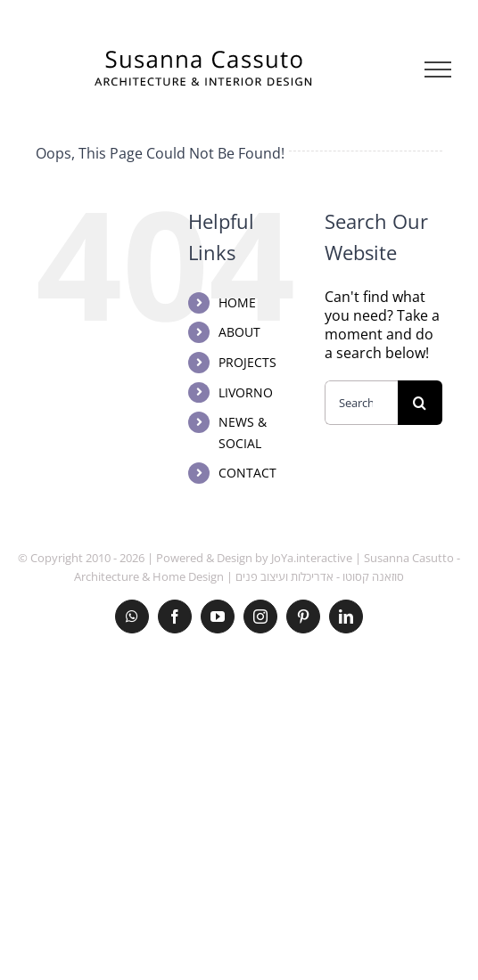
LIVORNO (246, 392)
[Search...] (361, 403)
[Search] (420, 403)
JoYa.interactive (312, 558)
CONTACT (247, 473)
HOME (237, 302)
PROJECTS (247, 362)
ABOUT (239, 332)
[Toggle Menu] (438, 69)
